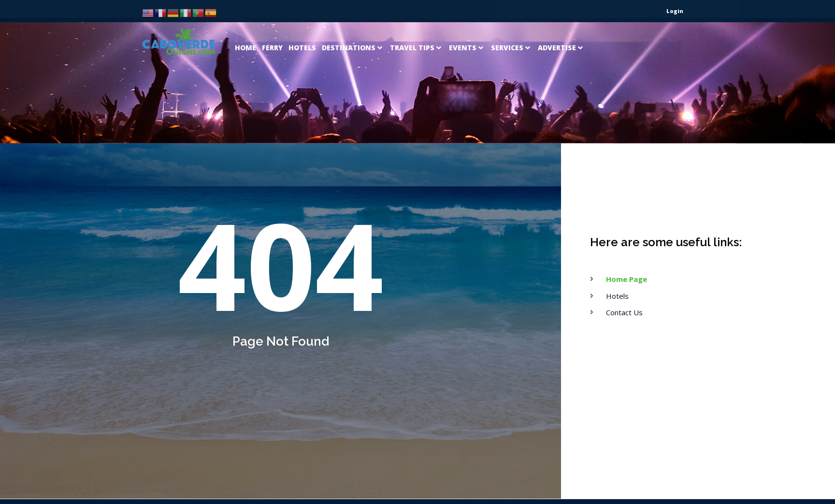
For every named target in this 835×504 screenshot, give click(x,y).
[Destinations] (353, 26)
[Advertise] (561, 26)
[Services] (511, 26)
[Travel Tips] (417, 26)
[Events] (467, 26)
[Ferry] (272, 26)
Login (675, 11)
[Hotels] (302, 26)
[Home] (245, 26)
